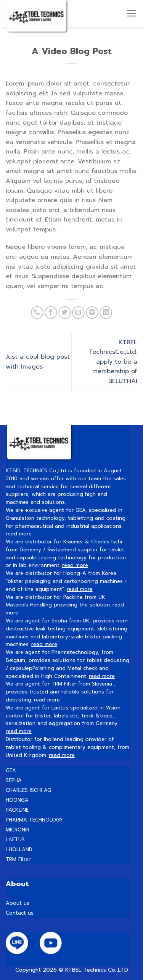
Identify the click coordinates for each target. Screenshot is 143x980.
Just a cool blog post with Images (38, 362)
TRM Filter (18, 859)
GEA (11, 770)
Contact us (20, 913)
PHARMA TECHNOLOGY (34, 820)
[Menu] (132, 13)
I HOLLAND (19, 849)
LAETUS (15, 840)
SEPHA (14, 780)
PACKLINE (17, 810)
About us (18, 903)
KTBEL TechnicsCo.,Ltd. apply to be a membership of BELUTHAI (113, 362)
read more (19, 534)
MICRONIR (18, 830)
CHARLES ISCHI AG (28, 790)
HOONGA (17, 800)
